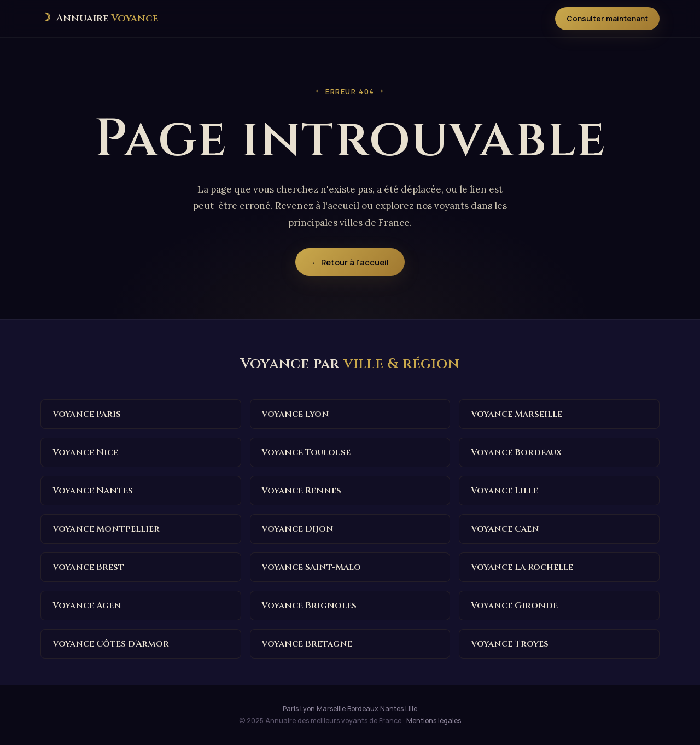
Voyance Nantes (93, 491)
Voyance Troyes (510, 644)
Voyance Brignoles (309, 606)
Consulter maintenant (607, 19)
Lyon (308, 709)
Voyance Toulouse (306, 452)
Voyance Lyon (295, 414)
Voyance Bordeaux (516, 452)
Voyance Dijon (297, 529)
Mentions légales (434, 721)
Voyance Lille (504, 491)
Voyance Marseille (517, 414)
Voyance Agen (87, 606)
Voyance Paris (87, 414)
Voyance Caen (505, 529)
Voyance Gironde (514, 606)
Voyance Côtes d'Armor (111, 644)
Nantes (392, 709)
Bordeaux (363, 709)
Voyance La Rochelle (522, 567)
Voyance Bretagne (307, 644)
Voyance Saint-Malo (311, 567)
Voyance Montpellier (106, 529)
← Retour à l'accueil (350, 262)
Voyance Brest (88, 567)
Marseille (331, 709)
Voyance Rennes (301, 491)
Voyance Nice (85, 452)
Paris (291, 709)
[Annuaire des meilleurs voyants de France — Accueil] (99, 18)
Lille (411, 709)
